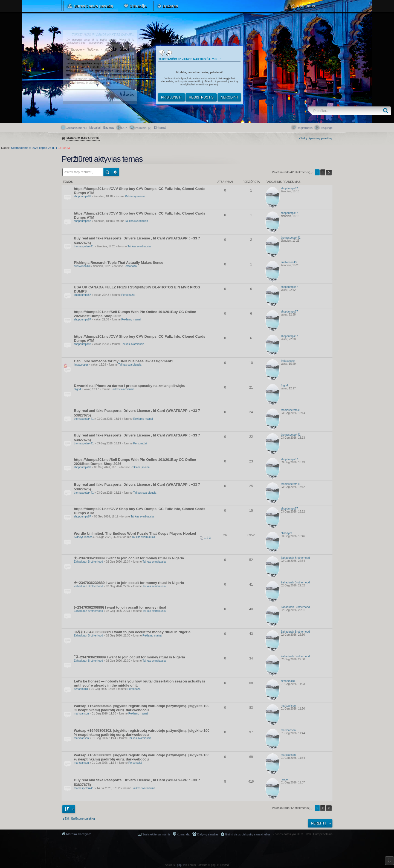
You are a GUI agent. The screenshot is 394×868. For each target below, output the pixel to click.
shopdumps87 (82, 196)
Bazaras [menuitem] (109, 128)
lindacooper (81, 365)
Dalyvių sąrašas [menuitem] (208, 834)
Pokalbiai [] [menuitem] (143, 128)
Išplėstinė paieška (115, 172)
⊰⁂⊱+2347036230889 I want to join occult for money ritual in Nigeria (132, 632)
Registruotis (201, 97)
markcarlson (81, 714)
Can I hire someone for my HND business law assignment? (124, 361)
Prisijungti (171, 97)
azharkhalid (81, 689)
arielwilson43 (82, 266)
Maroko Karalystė (79, 834)
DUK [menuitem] (124, 128)
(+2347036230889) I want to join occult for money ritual (120, 607)
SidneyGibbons (83, 537)
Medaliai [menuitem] (95, 128)
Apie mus (306, 6)
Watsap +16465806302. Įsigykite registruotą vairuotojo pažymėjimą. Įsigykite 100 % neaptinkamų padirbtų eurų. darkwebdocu (142, 708)
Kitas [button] (329, 173)
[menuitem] (160, 128)
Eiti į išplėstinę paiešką (316, 138)
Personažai (131, 266)
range (284, 779)
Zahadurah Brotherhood (88, 562)
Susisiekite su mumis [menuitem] (156, 834)
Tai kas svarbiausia (137, 221)
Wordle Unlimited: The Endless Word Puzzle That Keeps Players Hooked (135, 533)
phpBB (181, 865)
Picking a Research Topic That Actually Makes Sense (119, 263)
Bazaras (170, 6)
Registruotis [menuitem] (305, 128)
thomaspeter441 (84, 246)
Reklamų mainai (135, 196)
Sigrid (77, 389)
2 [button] (323, 172)
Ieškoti (387, 111)
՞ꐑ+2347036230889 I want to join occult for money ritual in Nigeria (129, 657)
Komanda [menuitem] (183, 834)
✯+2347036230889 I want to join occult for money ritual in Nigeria (129, 558)
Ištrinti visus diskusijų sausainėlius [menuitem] (248, 834)
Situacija (138, 6)
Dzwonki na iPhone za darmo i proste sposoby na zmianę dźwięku (130, 386)
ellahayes (286, 533)
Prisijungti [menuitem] (326, 128)
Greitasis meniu (76, 128)
